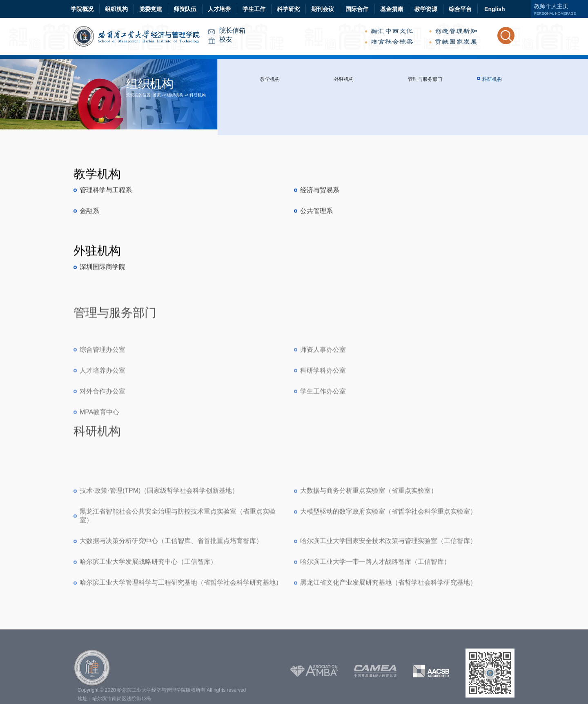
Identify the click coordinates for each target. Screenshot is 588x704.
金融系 (89, 243)
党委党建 (151, 9)
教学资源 (426, 9)
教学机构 (270, 79)
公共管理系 (316, 243)
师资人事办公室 (323, 425)
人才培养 (219, 9)
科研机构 (198, 95)
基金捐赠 (392, 9)
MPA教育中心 (99, 488)
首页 (157, 95)
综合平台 (460, 9)
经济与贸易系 (320, 222)
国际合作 (357, 9)
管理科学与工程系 (106, 222)
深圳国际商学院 (102, 297)
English (495, 9)
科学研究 (288, 9)
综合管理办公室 (102, 425)
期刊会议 (323, 9)
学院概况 (82, 9)
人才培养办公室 (102, 446)
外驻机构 (344, 79)
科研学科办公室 (323, 446)
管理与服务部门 (425, 79)
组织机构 (116, 9)
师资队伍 (185, 9)
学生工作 (254, 9)
